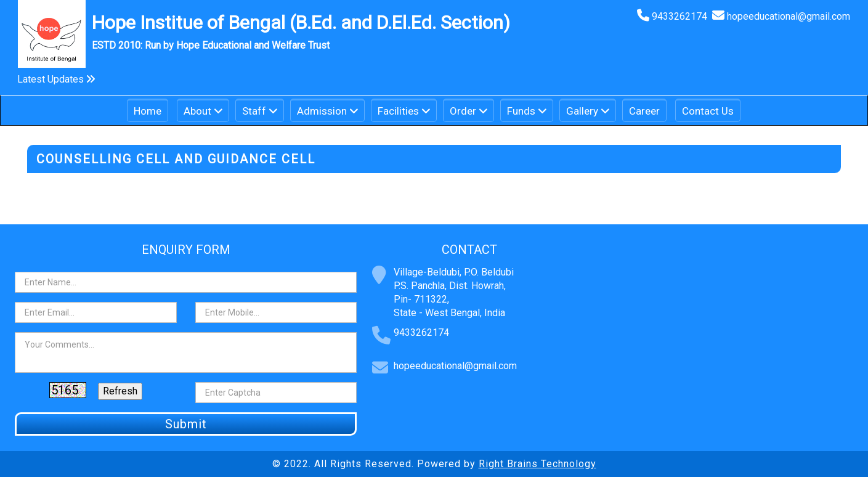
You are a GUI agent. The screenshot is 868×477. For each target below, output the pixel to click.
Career (644, 111)
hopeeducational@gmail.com (789, 16)
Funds (521, 111)
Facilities (398, 111)
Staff (254, 111)
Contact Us (708, 111)
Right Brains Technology (537, 464)
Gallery (582, 111)
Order (463, 111)
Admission (322, 111)
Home (148, 111)
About (197, 111)
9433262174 (682, 16)
